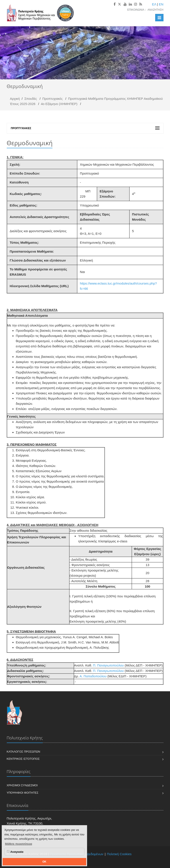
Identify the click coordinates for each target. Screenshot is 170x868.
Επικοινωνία (136, 10)
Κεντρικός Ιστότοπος (23, 759)
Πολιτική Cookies (119, 854)
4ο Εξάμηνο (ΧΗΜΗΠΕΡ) (59, 104)
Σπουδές (31, 99)
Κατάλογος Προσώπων (24, 752)
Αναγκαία (15, 852)
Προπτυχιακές (52, 99)
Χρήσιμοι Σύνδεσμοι (22, 785)
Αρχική (15, 99)
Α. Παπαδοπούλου (94, 676)
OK (44, 862)
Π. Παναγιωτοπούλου (108, 665)
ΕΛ (154, 4)
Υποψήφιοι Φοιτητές (23, 793)
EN (161, 4)
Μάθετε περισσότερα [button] (19, 844)
